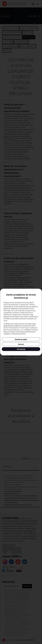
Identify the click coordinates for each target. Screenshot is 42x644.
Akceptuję (21, 349)
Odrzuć (21, 344)
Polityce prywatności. (19, 334)
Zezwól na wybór (21, 339)
